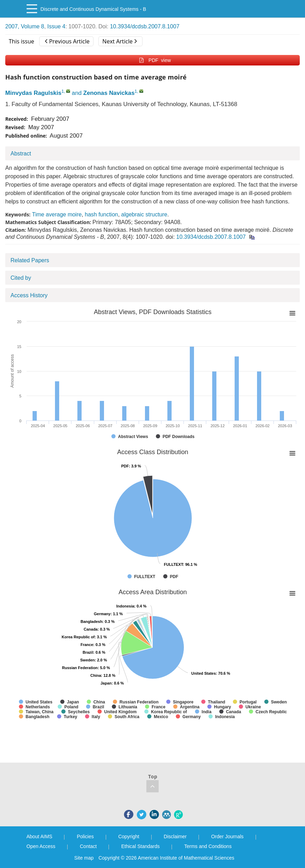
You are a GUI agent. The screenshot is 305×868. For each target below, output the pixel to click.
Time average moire (57, 214)
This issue (22, 41)
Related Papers (30, 260)
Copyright (129, 836)
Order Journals (227, 836)
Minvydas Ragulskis (33, 93)
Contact (88, 846)
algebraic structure (144, 214)
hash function (101, 214)
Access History (29, 295)
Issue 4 (56, 26)
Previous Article (67, 41)
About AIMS (40, 836)
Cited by (21, 278)
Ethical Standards (140, 846)
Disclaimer (175, 836)
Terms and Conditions (208, 846)
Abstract (21, 154)
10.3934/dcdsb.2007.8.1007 (145, 26)
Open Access (41, 846)
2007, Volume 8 (25, 26)
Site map (84, 858)
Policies (85, 836)
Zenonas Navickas (109, 93)
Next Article (119, 41)
